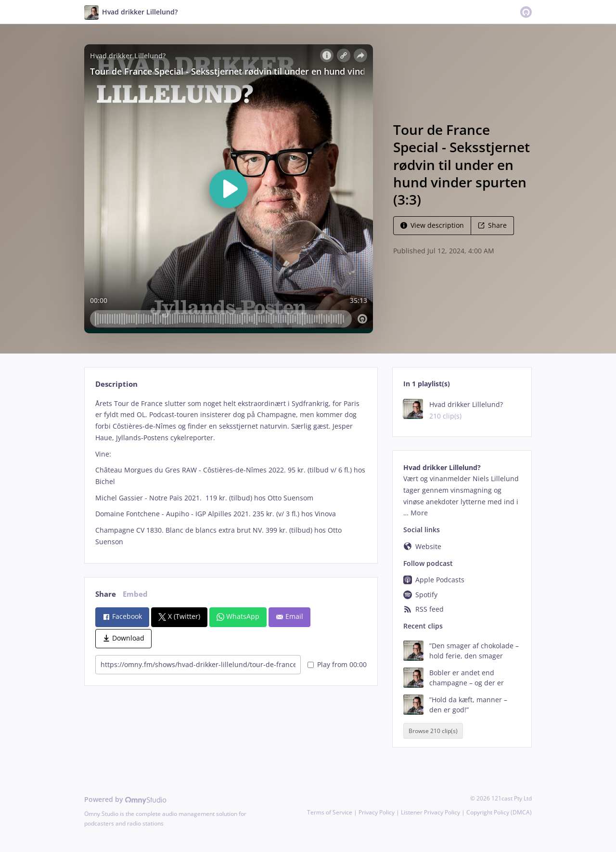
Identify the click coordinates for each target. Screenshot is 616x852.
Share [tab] (106, 594)
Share (492, 225)
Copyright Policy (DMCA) (499, 812)
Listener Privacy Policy (430, 812)
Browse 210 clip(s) (433, 731)
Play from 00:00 (337, 664)
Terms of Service (330, 812)
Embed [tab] (135, 594)
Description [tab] (116, 384)
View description (432, 225)
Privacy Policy (377, 812)
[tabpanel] (231, 473)
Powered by (125, 799)
